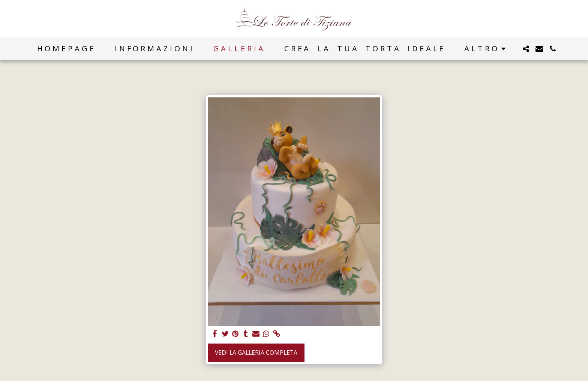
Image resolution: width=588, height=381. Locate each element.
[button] (526, 49)
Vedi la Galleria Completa (256, 353)
